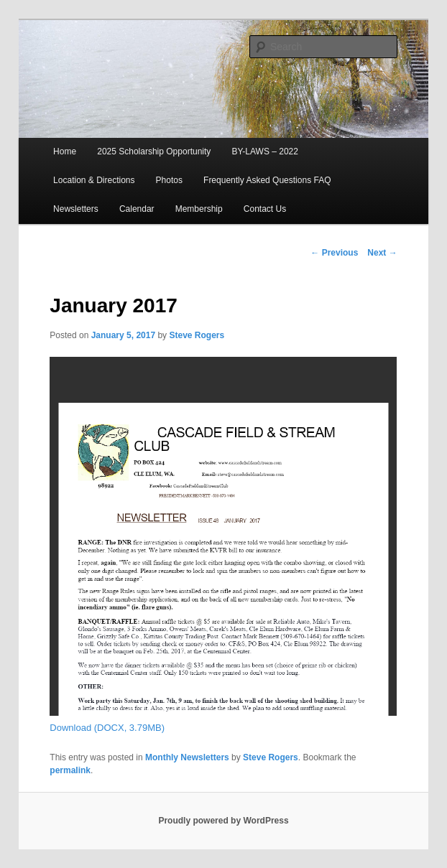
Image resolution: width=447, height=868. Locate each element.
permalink (70, 770)
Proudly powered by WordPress (223, 821)
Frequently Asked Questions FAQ (267, 180)
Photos (169, 180)
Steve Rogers (197, 335)
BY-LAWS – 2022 (265, 151)
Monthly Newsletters (187, 757)
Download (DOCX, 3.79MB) (107, 728)
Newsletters (76, 209)
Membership (199, 209)
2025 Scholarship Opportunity (154, 151)
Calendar (137, 209)
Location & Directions (94, 180)
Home (65, 151)
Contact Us (265, 209)
